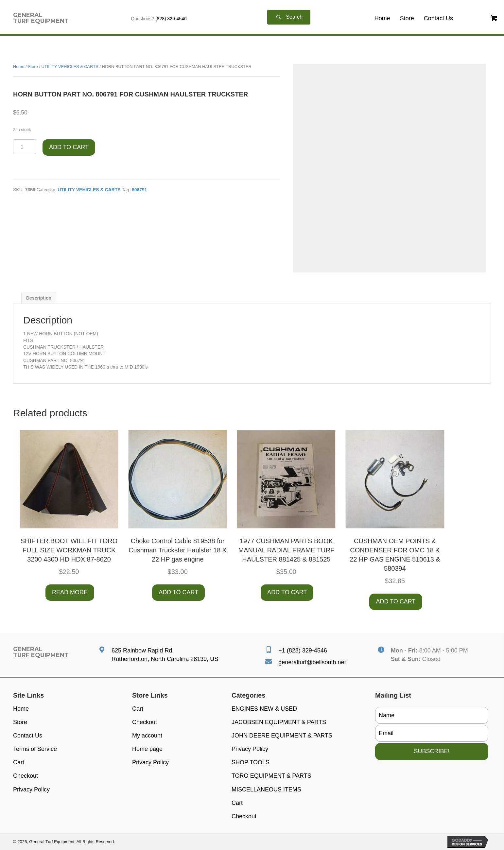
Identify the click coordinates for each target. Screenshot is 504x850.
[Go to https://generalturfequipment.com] (41, 18)
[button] (289, 17)
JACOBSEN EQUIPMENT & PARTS (279, 722)
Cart (19, 762)
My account (147, 736)
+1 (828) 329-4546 (303, 651)
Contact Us (28, 736)
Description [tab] (39, 298)
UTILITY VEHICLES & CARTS (70, 67)
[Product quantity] (25, 147)
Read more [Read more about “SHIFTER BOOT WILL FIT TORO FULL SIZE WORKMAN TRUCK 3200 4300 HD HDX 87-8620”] (70, 592)
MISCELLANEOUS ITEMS (266, 789)
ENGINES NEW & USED (264, 709)
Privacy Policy (31, 789)
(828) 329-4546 (171, 19)
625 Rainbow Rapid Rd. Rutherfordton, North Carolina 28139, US (165, 655)
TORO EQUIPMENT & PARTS (271, 776)
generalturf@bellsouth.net (312, 662)
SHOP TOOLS (251, 762)
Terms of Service (35, 749)
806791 (139, 190)
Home (19, 67)
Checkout (26, 776)
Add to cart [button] (178, 592)
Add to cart (69, 147)
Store (33, 67)
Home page (147, 749)
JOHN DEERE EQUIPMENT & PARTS (282, 736)
